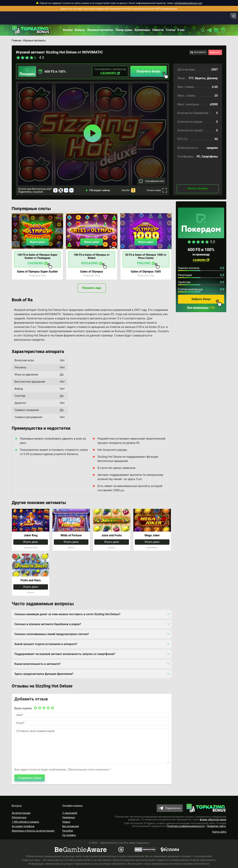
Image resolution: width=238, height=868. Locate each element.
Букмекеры (142, 30)
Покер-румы (124, 30)
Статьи (171, 30)
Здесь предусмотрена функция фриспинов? (44, 674)
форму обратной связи (213, 820)
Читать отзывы (198, 188)
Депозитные (19, 817)
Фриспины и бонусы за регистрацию (33, 831)
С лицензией (70, 813)
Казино (68, 30)
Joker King (31, 535)
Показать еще (92, 288)
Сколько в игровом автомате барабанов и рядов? (48, 624)
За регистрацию (21, 813)
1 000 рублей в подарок (25, 822)
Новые (66, 822)
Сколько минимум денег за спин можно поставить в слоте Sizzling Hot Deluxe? (67, 614)
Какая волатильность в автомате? (37, 664)
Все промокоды (198, 308)
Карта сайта (219, 832)
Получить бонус (152, 73)
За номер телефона (23, 826)
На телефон (69, 835)
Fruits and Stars (31, 580)
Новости (158, 30)
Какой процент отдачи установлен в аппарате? (46, 644)
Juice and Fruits (112, 535)
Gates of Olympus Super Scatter (37, 272)
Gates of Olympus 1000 (146, 272)
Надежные (69, 817)
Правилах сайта (216, 826)
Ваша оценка (23, 708)
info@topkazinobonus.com (188, 3)
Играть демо (37, 242)
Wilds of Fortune (71, 535)
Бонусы (80, 30)
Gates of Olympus (92, 272)
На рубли (68, 831)
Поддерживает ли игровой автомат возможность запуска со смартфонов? (65, 654)
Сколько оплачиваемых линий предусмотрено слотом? (52, 634)
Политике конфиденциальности (186, 826)
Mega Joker (152, 535)
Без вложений (71, 826)
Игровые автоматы (100, 30)
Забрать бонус (207, 300)
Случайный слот (155, 181)
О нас (181, 30)
